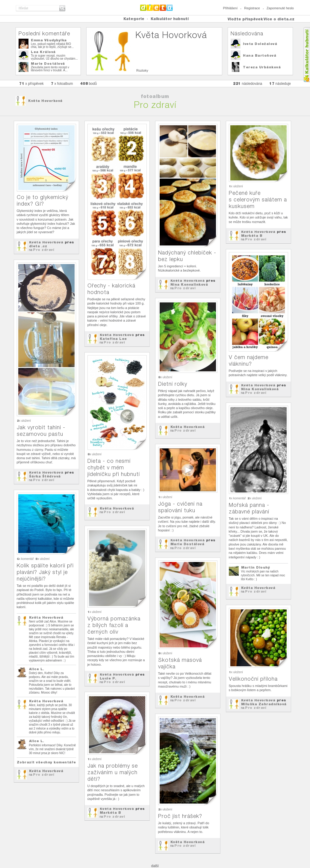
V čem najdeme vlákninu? (249, 360)
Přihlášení (230, 8)
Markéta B (252, 236)
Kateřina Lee (113, 339)
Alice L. (37, 669)
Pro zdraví (44, 250)
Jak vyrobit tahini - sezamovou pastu (41, 431)
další (155, 866)
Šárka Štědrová (45, 476)
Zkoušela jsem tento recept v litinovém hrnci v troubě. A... (50, 69)
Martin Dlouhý (256, 567)
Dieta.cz (156, 7)
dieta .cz (38, 246)
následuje (280, 83)
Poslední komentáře (44, 33)
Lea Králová (43, 52)
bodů (89, 83)
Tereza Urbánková (262, 67)
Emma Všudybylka (49, 40)
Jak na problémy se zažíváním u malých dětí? (113, 772)
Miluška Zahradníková (264, 704)
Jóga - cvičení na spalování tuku (180, 507)
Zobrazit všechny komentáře (46, 762)
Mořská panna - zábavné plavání (249, 508)
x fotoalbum (62, 83)
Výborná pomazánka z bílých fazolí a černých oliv (114, 625)
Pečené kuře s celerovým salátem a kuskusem (258, 199)
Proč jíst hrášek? (180, 816)
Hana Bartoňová (260, 55)
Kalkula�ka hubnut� (307, 55)
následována (248, 83)
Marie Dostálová (48, 64)
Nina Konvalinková (189, 284)
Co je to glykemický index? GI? (43, 200)
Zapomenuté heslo (280, 8)
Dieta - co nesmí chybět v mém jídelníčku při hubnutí (114, 467)
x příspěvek (31, 83)
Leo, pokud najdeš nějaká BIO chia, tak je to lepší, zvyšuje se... (52, 45)
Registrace (252, 8)
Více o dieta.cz (279, 19)
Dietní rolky (173, 384)
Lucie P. (108, 678)
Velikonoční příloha (253, 679)
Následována (247, 33)
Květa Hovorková (45, 101)
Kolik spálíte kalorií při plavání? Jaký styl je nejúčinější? (45, 572)
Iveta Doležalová (260, 44)
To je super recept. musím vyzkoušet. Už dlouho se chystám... (54, 57)
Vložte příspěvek (245, 19)
